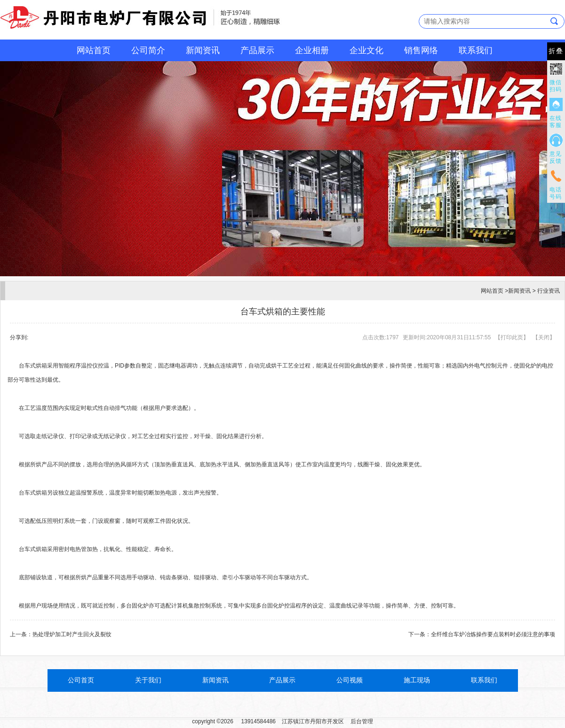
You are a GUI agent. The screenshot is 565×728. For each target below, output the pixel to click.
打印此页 (512, 337)
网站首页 (94, 50)
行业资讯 (549, 291)
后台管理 (362, 721)
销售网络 (421, 50)
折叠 (556, 51)
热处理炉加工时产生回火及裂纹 (72, 634)
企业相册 (312, 50)
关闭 (544, 337)
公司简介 (148, 50)
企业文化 (366, 50)
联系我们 (476, 50)
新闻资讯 (203, 50)
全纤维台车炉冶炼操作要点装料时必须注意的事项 (493, 634)
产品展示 (257, 50)
